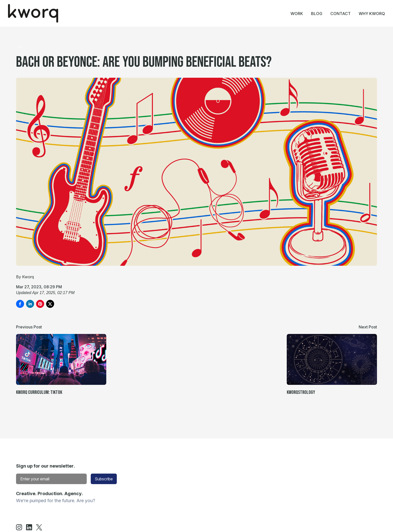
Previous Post (29, 327)
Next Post (368, 327)
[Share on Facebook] (20, 304)
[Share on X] (50, 304)
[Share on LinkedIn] (30, 304)
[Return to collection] (20, 47)
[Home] (33, 13)
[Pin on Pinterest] (40, 304)
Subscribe (104, 479)
